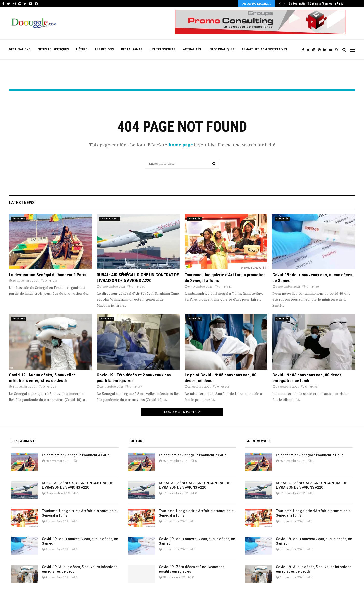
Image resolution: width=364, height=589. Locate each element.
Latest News (22, 202)
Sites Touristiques (53, 49)
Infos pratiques (221, 49)
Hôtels (82, 49)
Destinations (20, 49)
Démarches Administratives (264, 49)
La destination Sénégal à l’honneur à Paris (316, 4)
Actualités (192, 49)
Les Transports (163, 49)
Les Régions (104, 49)
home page (181, 145)
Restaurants (132, 49)
